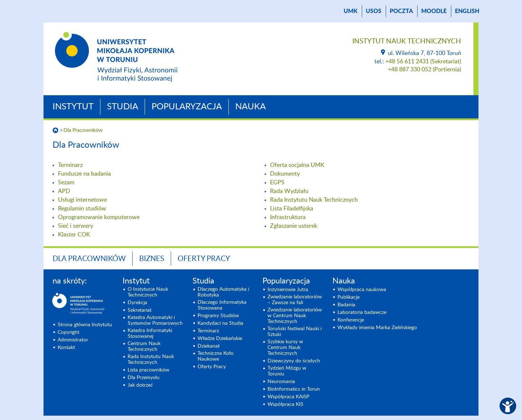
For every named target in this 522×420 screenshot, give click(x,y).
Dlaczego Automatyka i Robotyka (223, 292)
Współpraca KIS (285, 404)
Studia (123, 107)
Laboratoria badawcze (362, 312)
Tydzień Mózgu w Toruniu (287, 371)
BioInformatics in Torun (294, 389)
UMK (351, 11)
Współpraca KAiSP (288, 397)
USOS (374, 11)
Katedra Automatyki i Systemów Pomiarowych (155, 320)
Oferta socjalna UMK (297, 165)
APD (64, 191)
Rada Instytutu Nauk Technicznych (314, 200)
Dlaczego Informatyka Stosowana (222, 305)
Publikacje (349, 297)
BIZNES (152, 259)
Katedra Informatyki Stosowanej (150, 333)
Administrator (73, 340)
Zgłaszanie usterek (294, 226)
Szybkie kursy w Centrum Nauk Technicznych (285, 348)
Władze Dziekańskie (220, 339)
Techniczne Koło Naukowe (216, 356)
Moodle (434, 11)
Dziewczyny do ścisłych (294, 361)
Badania (346, 305)
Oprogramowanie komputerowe (99, 217)
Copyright (69, 332)
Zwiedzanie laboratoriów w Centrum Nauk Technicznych (295, 316)
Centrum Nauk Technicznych (144, 346)
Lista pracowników (148, 370)
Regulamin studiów (82, 209)
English (467, 11)
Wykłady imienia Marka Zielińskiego (377, 328)
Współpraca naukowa (362, 290)
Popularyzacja (187, 107)
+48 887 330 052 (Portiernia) (424, 70)
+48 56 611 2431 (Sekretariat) (423, 62)
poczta (401, 11)
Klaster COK (74, 235)
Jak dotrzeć (140, 385)
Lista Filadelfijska (292, 209)
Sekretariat (140, 310)
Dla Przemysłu (144, 378)
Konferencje (351, 320)
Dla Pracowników (83, 130)
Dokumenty (285, 174)
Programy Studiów (218, 316)
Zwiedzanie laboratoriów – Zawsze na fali (295, 300)
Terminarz (70, 165)
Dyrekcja (137, 303)
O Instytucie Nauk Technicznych (148, 292)
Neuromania (281, 382)
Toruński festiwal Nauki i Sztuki (295, 332)
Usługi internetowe (82, 200)
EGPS (277, 182)
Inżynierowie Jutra (288, 290)
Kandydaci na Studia (220, 323)
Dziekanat (209, 346)
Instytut (73, 107)
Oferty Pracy (204, 259)
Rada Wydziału (289, 191)
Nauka (250, 107)
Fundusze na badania (84, 174)
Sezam (66, 182)
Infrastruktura (288, 217)
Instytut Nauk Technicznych (407, 41)
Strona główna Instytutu (85, 325)
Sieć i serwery (76, 226)
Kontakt (66, 348)
